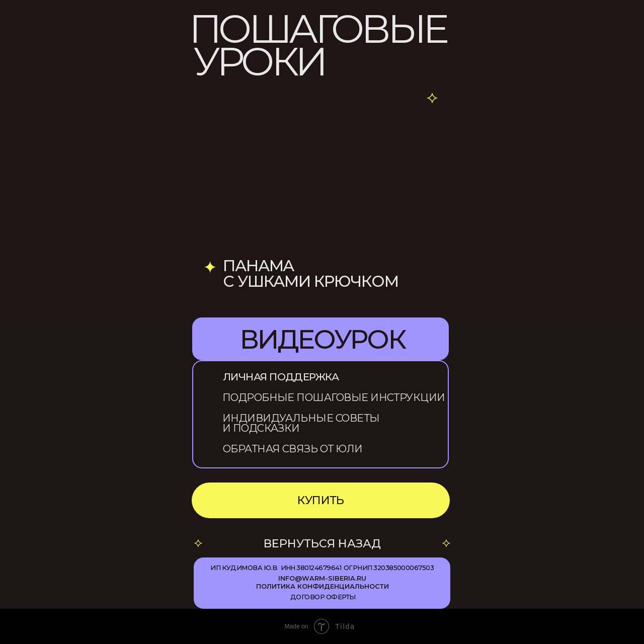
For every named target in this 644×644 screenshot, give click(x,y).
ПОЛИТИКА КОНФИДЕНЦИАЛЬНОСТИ (323, 586)
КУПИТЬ (321, 500)
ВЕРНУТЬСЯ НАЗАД (322, 543)
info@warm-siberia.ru (322, 578)
